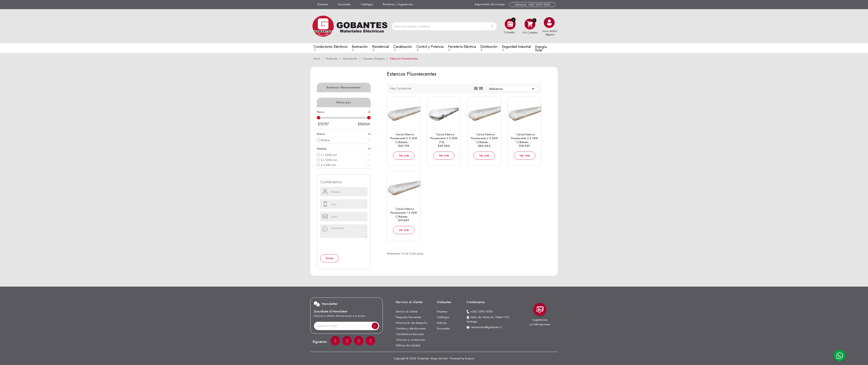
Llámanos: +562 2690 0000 (533, 4)
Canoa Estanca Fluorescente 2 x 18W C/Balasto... (524, 138)
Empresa (323, 4)
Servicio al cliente (407, 311)
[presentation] (340, 246)
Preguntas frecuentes (408, 317)
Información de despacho (412, 323)
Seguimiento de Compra (490, 4)
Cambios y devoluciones (411, 328)
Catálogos (367, 4)
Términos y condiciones (410, 340)
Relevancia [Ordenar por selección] (512, 89)
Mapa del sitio (439, 358)
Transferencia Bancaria (410, 334)
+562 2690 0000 (482, 311)
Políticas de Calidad (408, 345)
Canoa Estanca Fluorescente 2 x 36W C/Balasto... (404, 138)
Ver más (404, 155)
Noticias (442, 323)
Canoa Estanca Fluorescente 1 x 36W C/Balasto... (404, 213)
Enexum (470, 358)
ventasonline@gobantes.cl (486, 327)
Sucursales (344, 4)
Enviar (330, 258)
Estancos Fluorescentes (344, 87)
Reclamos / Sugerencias (398, 4)
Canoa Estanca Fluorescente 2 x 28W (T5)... (444, 138)
